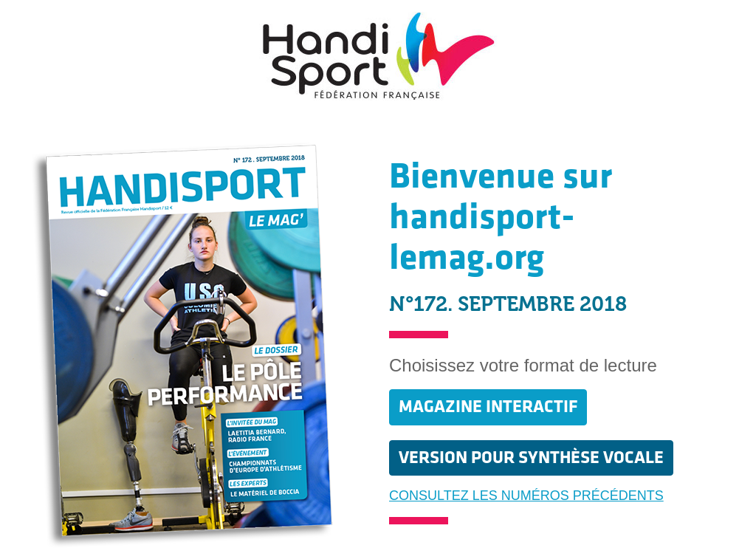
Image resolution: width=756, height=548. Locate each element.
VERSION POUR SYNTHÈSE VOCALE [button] (531, 458)
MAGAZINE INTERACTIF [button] (488, 407)
